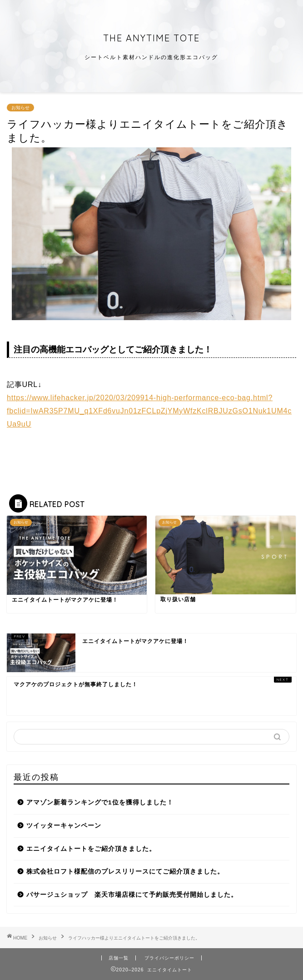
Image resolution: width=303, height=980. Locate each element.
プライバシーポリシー (169, 958)
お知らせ (20, 108)
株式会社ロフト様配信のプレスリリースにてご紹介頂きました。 (125, 872)
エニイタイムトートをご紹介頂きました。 (91, 849)
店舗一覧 (119, 958)
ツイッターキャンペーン (64, 826)
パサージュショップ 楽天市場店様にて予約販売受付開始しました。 (132, 895)
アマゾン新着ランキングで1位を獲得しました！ (100, 802)
